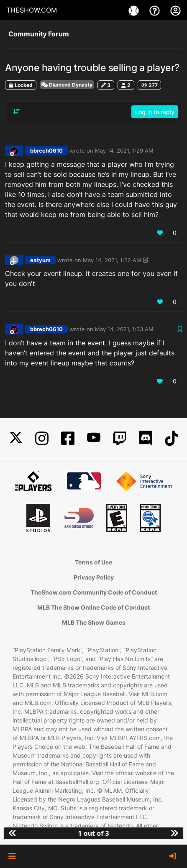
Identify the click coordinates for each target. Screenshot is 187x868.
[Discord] (146, 438)
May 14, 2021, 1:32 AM (112, 260)
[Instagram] (42, 438)
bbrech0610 (46, 151)
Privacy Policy (94, 577)
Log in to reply (155, 112)
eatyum (40, 260)
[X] (16, 438)
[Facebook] (68, 438)
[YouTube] (94, 438)
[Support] (156, 10)
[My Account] (175, 10)
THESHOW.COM (32, 10)
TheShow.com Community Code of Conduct (94, 592)
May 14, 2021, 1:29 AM (124, 151)
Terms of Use (93, 562)
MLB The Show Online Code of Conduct (93, 607)
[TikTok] (172, 438)
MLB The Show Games (94, 622)
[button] (12, 856)
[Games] (135, 10)
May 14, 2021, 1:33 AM (124, 329)
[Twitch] (120, 438)
